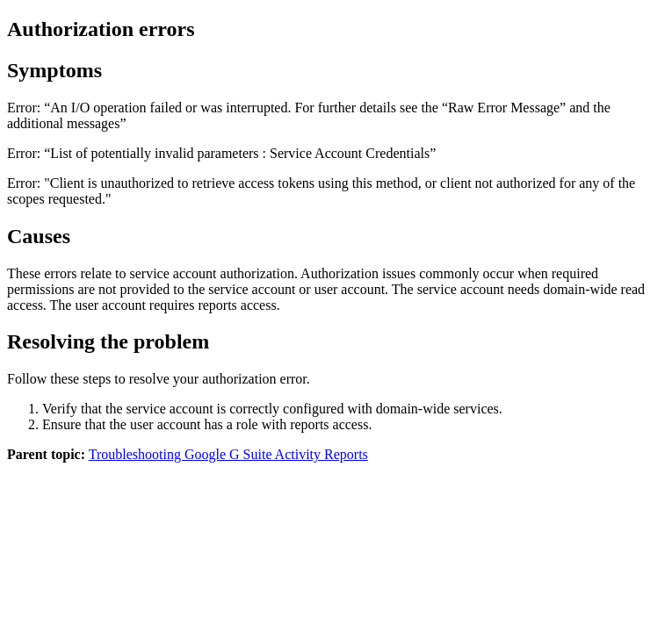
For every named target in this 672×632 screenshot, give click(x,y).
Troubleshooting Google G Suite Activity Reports (228, 454)
